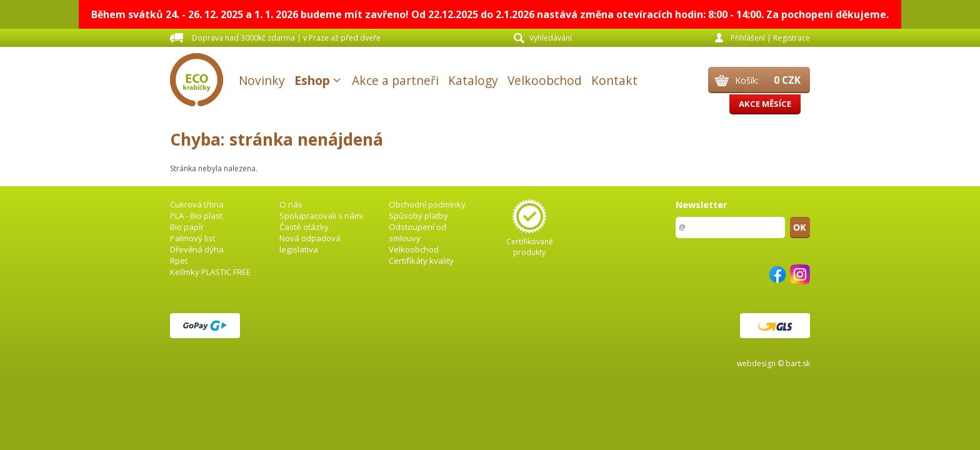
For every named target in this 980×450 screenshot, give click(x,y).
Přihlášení (748, 38)
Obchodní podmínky (427, 204)
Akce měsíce (765, 104)
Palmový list (192, 238)
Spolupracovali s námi (321, 216)
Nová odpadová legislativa (310, 244)
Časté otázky (304, 227)
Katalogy (473, 80)
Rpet (179, 261)
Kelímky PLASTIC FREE (210, 272)
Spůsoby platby (418, 216)
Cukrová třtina (197, 204)
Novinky (262, 80)
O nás (291, 204)
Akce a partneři (395, 80)
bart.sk (798, 363)
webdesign (756, 363)
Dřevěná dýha (197, 249)
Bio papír (187, 227)
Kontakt (614, 80)
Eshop (312, 80)
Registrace (792, 38)
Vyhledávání (551, 38)
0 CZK (787, 80)
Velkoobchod (545, 80)
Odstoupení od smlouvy (417, 232)
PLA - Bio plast (196, 216)
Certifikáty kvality (421, 261)
